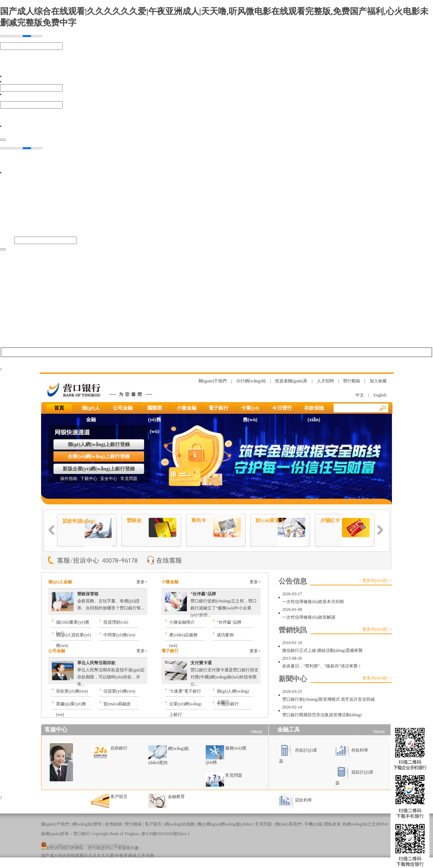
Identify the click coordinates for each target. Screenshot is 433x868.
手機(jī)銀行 (228, 704)
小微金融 (187, 408)
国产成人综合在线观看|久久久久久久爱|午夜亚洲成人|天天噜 (98, 856)
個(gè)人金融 (91, 410)
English (380, 395)
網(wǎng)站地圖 (180, 824)
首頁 (59, 408)
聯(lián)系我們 (288, 824)
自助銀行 (119, 748)
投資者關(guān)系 (291, 381)
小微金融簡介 (182, 622)
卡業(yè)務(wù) (250, 410)
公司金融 (123, 408)
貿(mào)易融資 (117, 704)
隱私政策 (332, 824)
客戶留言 (119, 797)
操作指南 (69, 479)
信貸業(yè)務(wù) (119, 691)
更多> (142, 582)
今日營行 (282, 408)
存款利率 (352, 750)
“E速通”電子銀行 (185, 691)
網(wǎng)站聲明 (87, 824)
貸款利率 (295, 800)
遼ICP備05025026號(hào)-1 (165, 834)
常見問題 (129, 479)
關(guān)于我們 (213, 381)
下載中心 (89, 479)
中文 (360, 395)
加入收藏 (378, 381)
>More (256, 732)
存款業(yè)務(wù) (72, 691)
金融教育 (176, 797)
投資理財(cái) (116, 622)
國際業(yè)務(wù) (155, 410)
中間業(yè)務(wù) (119, 635)
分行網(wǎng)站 (251, 381)
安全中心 (109, 479)
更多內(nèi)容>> (377, 580)
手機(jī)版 (313, 824)
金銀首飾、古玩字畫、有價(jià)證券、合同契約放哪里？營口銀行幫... (111, 601)
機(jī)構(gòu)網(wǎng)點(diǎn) (225, 824)
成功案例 (225, 635)
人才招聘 (325, 381)
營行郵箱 (352, 381)
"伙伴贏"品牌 (229, 622)
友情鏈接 (113, 824)
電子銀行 (218, 408)
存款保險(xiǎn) (314, 410)
